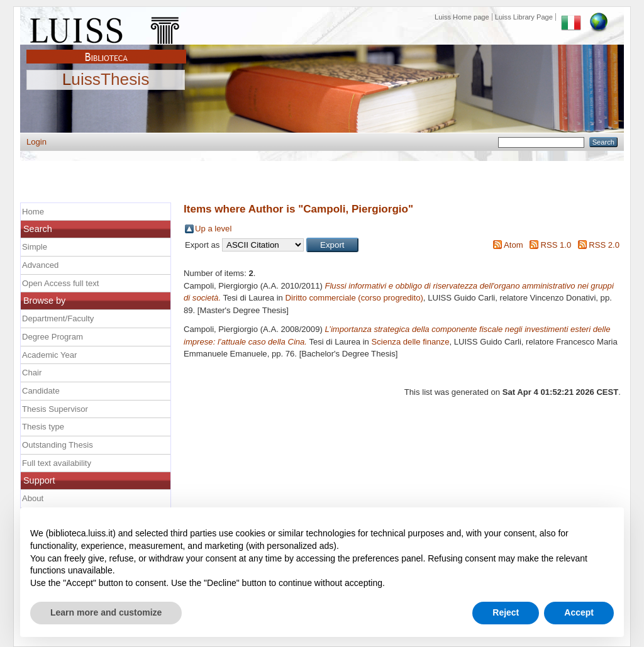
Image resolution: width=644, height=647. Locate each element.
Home (33, 212)
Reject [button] (506, 612)
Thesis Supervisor (55, 409)
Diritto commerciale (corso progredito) (354, 298)
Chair (32, 373)
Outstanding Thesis (58, 445)
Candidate (41, 391)
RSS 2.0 (604, 245)
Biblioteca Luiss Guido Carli (106, 50)
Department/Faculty (58, 318)
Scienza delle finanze (411, 342)
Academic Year (49, 355)
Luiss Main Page (106, 28)
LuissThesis (106, 80)
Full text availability (57, 463)
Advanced (40, 265)
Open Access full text (60, 283)
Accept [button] (579, 612)
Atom (514, 245)
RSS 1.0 (556, 245)
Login (36, 142)
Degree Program (53, 337)
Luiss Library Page (524, 17)
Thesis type (43, 427)
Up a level (213, 229)
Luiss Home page (462, 17)
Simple (35, 247)
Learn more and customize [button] (106, 612)
